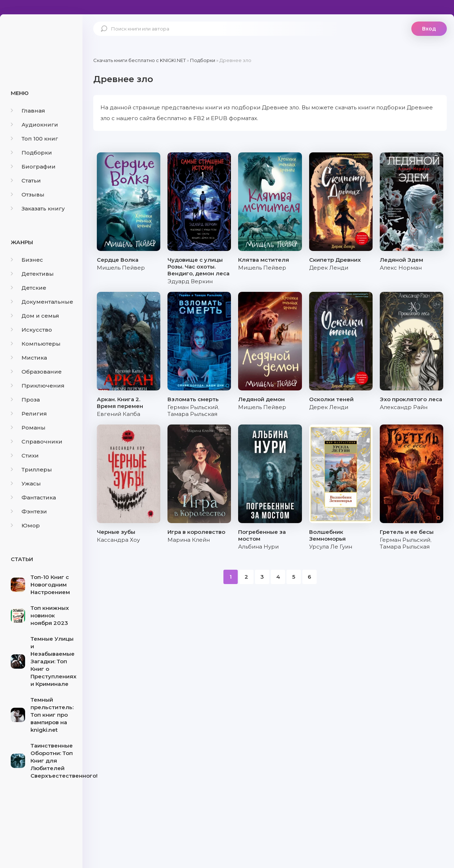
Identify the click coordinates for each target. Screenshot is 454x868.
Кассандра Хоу (118, 540)
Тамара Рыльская (192, 414)
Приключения (38, 386)
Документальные (42, 302)
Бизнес (27, 260)
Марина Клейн (189, 540)
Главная (28, 111)
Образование (36, 372)
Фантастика (33, 497)
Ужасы (26, 483)
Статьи (26, 181)
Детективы (32, 274)
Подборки (31, 153)
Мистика (29, 358)
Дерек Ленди (329, 268)
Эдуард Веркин (190, 281)
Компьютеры (36, 344)
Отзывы (28, 195)
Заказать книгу (38, 208)
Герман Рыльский (193, 407)
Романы (28, 428)
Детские (29, 288)
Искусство (31, 330)
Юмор (25, 525)
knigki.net (41, 41)
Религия (29, 414)
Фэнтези (29, 511)
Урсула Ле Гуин (331, 547)
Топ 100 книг (34, 139)
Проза (25, 400)
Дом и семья (35, 316)
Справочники (37, 442)
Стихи (25, 456)
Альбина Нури (258, 547)
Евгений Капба (119, 414)
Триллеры (31, 469)
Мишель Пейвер (121, 268)
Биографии (33, 167)
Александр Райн (404, 407)
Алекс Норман (401, 268)
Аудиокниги (34, 125)
